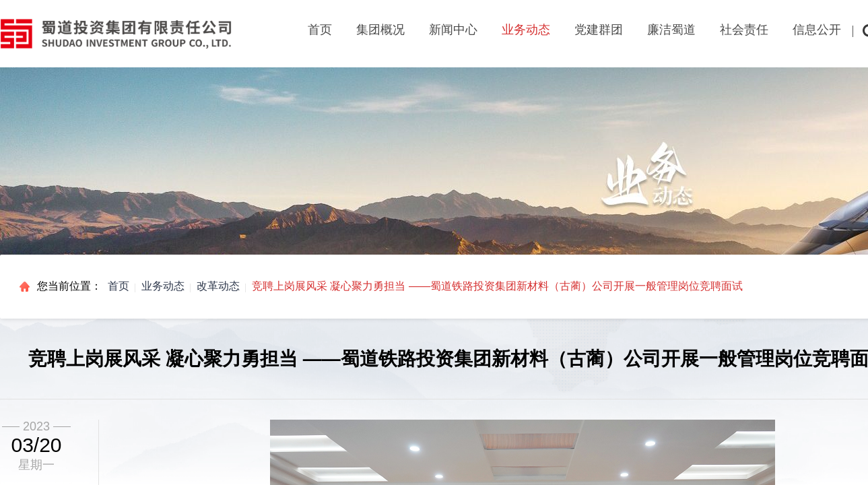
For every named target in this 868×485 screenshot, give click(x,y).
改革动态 (218, 286)
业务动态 (163, 286)
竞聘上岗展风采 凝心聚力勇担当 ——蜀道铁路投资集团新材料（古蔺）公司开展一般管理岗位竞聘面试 (497, 286)
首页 (320, 30)
